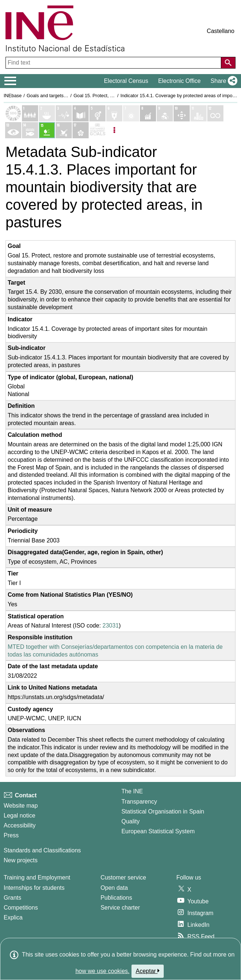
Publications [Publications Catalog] (116, 898)
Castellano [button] (220, 31)
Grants (12, 898)
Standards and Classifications (42, 850)
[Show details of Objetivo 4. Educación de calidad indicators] (81, 113)
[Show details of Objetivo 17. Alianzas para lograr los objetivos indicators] (81, 130)
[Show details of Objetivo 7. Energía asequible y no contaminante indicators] (131, 113)
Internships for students (34, 888)
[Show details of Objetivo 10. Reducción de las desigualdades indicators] (182, 113)
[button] (223, 81)
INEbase (13, 96)
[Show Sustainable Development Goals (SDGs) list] (13, 113)
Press (11, 835)
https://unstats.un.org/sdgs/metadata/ (56, 697)
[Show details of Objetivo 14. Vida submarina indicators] (30, 130)
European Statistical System (158, 831)
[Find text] (114, 63)
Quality (130, 821)
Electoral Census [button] (126, 81)
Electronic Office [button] (179, 81)
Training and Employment (37, 877)
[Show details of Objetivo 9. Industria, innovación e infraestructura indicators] (165, 113)
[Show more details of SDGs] (97, 130)
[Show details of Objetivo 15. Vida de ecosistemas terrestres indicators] (47, 130)
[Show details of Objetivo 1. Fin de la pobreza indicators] (30, 113)
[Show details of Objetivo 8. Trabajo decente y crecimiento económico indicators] (148, 113)
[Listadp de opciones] (114, 130)
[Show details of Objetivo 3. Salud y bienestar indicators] (64, 113)
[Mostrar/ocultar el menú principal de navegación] (10, 81)
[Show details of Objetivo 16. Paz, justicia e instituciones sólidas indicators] (64, 130)
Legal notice (19, 816)
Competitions (21, 908)
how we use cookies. (103, 971)
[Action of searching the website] (228, 63)
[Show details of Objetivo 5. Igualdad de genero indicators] (97, 113)
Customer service (123, 877)
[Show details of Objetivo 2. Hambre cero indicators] (47, 113)
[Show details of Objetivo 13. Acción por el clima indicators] (13, 130)
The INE (132, 791)
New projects (21, 860)
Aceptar (148, 971)
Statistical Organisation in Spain (163, 811)
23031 (111, 626)
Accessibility (20, 825)
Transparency (139, 802)
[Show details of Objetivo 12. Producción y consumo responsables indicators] (215, 113)
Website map (21, 806)
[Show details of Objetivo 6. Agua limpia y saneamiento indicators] (114, 113)
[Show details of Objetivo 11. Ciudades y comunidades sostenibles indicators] (199, 113)
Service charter (120, 908)
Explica (13, 917)
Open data (114, 888)
